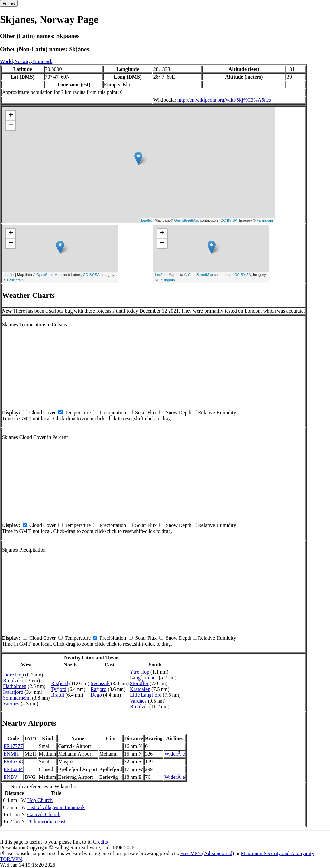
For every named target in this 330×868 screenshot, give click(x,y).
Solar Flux (146, 413)
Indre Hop (13, 675)
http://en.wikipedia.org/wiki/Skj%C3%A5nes (224, 100)
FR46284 (13, 769)
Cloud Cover (43, 413)
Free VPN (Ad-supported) (207, 853)
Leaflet (146, 220)
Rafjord (98, 689)
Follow (9, 3)
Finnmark (42, 61)
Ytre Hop (140, 672)
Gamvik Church (44, 814)
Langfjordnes (144, 678)
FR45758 (13, 762)
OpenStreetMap (187, 220)
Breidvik (12, 680)
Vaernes (11, 704)
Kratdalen (140, 689)
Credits (100, 842)
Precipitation (113, 413)
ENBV (11, 777)
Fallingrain (265, 220)
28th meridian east (46, 821)
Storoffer (139, 683)
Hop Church (40, 800)
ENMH (11, 754)
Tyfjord (59, 689)
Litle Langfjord (146, 695)
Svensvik (100, 683)
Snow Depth (179, 413)
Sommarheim (17, 698)
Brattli (58, 695)
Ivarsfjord (13, 692)
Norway (23, 61)
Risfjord (59, 683)
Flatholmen (15, 686)
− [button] (11, 126)
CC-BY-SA (229, 220)
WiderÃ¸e (175, 754)
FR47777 (13, 746)
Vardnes (138, 701)
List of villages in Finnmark (56, 807)
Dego (96, 695)
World (6, 61)
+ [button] (11, 116)
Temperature (78, 413)
